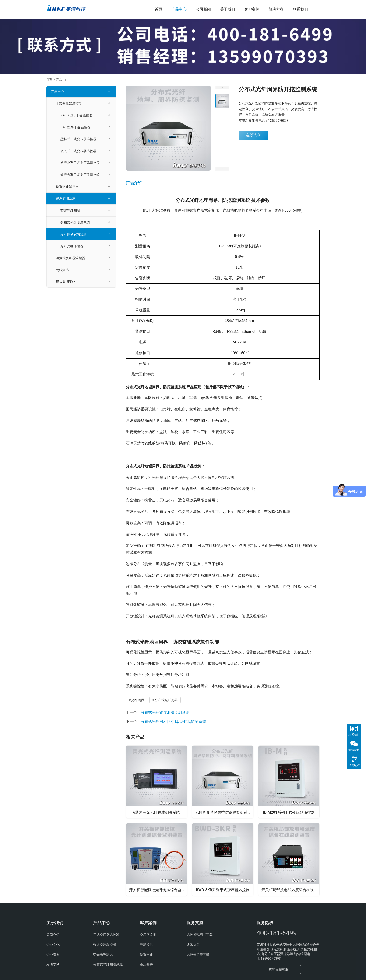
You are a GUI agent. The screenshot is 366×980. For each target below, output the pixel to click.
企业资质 (53, 956)
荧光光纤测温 (70, 210)
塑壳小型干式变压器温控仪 (80, 163)
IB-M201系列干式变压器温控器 (289, 812)
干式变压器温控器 (69, 103)
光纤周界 (138, 700)
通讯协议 (193, 946)
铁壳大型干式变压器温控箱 (80, 175)
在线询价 (253, 135)
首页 (158, 9)
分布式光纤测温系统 (75, 222)
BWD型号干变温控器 (75, 127)
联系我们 (300, 9)
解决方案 (276, 9)
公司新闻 (203, 9)
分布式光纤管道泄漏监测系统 (165, 712)
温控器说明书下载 (200, 936)
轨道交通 (146, 956)
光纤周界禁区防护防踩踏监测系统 (224, 812)
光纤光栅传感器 (72, 246)
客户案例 (252, 9)
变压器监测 (148, 936)
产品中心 (179, 9)
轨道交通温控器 (67, 187)
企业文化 (53, 946)
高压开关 (146, 966)
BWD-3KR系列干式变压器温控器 (223, 890)
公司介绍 (53, 936)
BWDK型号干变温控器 (76, 115)
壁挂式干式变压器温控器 (78, 139)
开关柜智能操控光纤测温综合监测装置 (158, 890)
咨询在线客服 (279, 971)
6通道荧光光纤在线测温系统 (157, 812)
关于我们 (228, 9)
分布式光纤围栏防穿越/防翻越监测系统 (173, 722)
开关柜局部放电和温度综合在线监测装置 (291, 890)
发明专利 (53, 966)
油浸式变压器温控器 (70, 258)
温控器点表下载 (198, 956)
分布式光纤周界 (166, 700)
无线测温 (62, 270)
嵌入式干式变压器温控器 (78, 151)
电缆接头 (146, 946)
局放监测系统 (66, 282)
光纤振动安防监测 (74, 234)
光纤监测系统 (66, 199)
